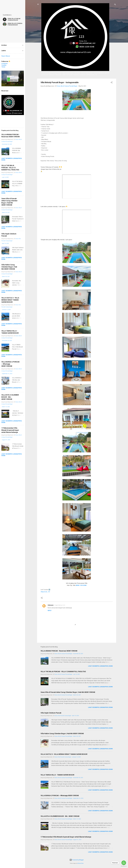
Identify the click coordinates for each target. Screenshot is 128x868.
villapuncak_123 (45, 592)
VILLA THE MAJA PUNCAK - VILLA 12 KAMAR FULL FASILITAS (63, 672)
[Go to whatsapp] (124, 863)
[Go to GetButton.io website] (124, 866)
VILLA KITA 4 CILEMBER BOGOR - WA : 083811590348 (60, 816)
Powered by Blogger (77, 860)
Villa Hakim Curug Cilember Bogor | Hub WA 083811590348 (62, 734)
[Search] (115, 5)
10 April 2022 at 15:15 (60, 605)
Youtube (4, 65)
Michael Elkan (81, 863)
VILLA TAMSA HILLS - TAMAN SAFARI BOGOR (57, 775)
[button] (112, 83)
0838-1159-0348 (81, 585)
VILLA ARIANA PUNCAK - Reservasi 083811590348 (59, 651)
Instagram (5, 64)
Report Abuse (6, 56)
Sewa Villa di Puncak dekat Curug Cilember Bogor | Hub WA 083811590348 (68, 692)
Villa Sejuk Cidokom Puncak (51, 713)
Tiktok (3, 67)
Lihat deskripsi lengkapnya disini (100, 666)
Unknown (51, 605)
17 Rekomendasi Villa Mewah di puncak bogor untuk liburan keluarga (66, 837)
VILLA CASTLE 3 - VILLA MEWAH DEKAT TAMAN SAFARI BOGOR (64, 754)
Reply (50, 611)
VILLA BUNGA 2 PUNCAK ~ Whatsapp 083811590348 (60, 795)
